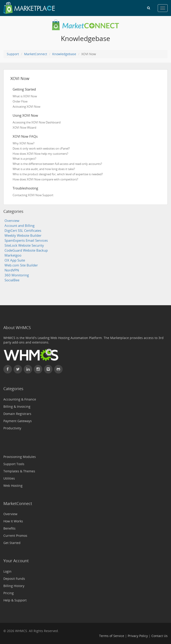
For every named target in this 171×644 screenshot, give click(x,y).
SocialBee (12, 280)
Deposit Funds (14, 579)
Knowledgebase (64, 54)
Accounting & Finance (20, 399)
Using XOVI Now (25, 115)
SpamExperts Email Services (26, 240)
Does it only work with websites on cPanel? (41, 148)
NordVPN (12, 270)
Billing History (14, 586)
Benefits (9, 528)
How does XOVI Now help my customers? (40, 154)
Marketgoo (13, 255)
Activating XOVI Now (26, 107)
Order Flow (20, 101)
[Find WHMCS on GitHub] (58, 369)
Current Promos (15, 536)
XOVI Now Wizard (24, 127)
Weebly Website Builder (23, 236)
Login (7, 571)
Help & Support (15, 600)
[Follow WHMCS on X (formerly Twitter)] (18, 369)
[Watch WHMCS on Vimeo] (48, 369)
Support (13, 54)
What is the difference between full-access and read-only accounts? (57, 164)
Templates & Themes (19, 471)
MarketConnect (36, 54)
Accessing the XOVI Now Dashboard (37, 122)
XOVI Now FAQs (25, 136)
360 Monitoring (17, 275)
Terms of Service (112, 636)
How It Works (13, 521)
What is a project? (24, 159)
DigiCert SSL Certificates (23, 231)
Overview (12, 221)
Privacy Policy (138, 636)
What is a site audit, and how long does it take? (44, 169)
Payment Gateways (18, 421)
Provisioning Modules (20, 457)
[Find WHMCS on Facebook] (8, 369)
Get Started (12, 543)
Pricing (9, 593)
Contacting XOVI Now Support (33, 195)
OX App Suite (15, 260)
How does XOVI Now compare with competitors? (45, 179)
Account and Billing (19, 226)
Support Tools (14, 464)
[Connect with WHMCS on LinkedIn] (28, 369)
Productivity (12, 428)
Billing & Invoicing (17, 406)
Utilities (9, 478)
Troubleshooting (25, 188)
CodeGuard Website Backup (26, 250)
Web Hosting (13, 486)
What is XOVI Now (25, 96)
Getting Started (24, 89)
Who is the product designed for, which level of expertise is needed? (58, 174)
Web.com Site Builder (21, 265)
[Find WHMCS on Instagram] (38, 369)
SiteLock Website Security (24, 245)
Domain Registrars (17, 414)
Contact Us (160, 636)
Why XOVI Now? (24, 143)
